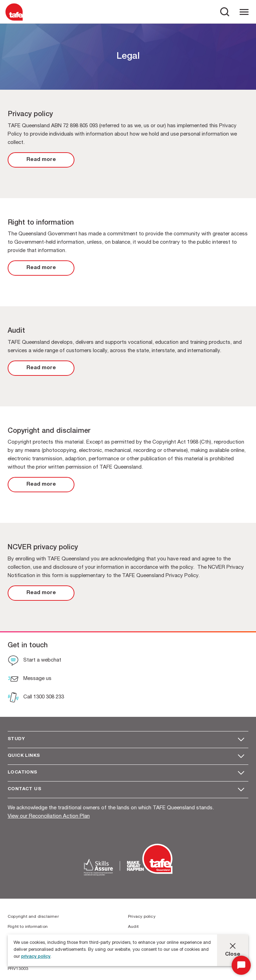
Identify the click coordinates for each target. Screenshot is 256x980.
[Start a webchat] (34, 661)
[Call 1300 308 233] (36, 698)
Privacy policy (142, 917)
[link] (41, 160)
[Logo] (14, 20)
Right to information (28, 927)
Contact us (24, 789)
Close (233, 954)
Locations (22, 773)
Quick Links (24, 756)
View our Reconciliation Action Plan (49, 816)
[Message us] (30, 680)
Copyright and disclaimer (33, 917)
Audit (133, 927)
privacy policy (36, 957)
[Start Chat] (241, 965)
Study (16, 739)
